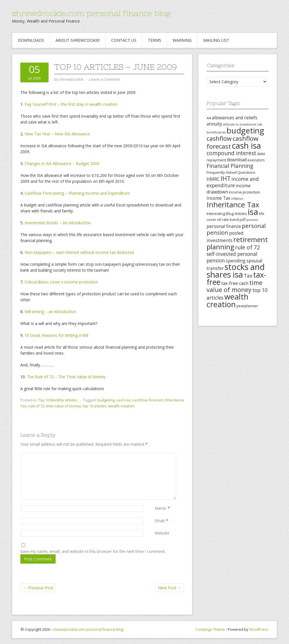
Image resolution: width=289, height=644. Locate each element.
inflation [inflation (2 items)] (237, 199)
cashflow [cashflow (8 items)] (219, 138)
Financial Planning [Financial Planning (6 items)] (230, 166)
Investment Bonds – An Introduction (58, 223)
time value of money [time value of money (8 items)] (235, 286)
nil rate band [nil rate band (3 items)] (228, 219)
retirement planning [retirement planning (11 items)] (237, 243)
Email (160, 521)
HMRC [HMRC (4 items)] (213, 179)
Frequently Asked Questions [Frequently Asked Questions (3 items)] (231, 172)
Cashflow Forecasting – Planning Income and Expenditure (77, 193)
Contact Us (124, 40)
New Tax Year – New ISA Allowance (57, 134)
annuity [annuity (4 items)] (214, 124)
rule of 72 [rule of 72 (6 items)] (248, 247)
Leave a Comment (105, 79)
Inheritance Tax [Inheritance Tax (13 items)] (233, 205)
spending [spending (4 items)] (236, 261)
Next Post (170, 588)
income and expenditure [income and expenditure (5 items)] (233, 182)
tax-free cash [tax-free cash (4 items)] (235, 283)
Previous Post (38, 588)
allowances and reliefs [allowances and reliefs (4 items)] (235, 118)
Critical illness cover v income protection (61, 282)
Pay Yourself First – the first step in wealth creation (71, 104)
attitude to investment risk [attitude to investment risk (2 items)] (243, 124)
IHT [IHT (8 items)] (226, 178)
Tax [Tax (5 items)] (248, 276)
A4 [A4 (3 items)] (209, 118)
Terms (155, 40)
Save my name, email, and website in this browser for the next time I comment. (93, 551)
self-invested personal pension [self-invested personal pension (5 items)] (232, 257)
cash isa (123, 400)
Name (160, 508)
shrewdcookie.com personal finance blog (91, 13)
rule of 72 (36, 406)
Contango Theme (210, 629)
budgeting (106, 400)
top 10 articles (95, 406)
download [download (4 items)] (237, 160)
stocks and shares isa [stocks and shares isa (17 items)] (236, 271)
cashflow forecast (147, 400)
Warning (182, 40)
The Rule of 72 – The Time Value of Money (66, 377)
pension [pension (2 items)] (252, 220)
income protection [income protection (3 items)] (245, 192)
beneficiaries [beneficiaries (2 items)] (216, 132)
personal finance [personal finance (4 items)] (224, 226)
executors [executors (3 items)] (256, 160)
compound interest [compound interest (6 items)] (231, 153)
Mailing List (216, 40)
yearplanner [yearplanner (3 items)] (247, 306)
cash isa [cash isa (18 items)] (246, 145)
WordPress (259, 629)
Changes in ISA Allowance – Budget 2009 (62, 163)
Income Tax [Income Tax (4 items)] (218, 198)
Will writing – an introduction (50, 312)
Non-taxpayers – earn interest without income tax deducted (79, 252)
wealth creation (121, 406)
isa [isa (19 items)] (253, 212)
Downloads (31, 40)
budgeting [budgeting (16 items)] (245, 130)
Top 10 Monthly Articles (58, 400)
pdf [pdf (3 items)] (243, 219)
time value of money (64, 406)
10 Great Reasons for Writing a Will (56, 335)
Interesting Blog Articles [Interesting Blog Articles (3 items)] (227, 214)
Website (162, 533)
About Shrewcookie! (78, 40)
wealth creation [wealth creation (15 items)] (227, 300)
